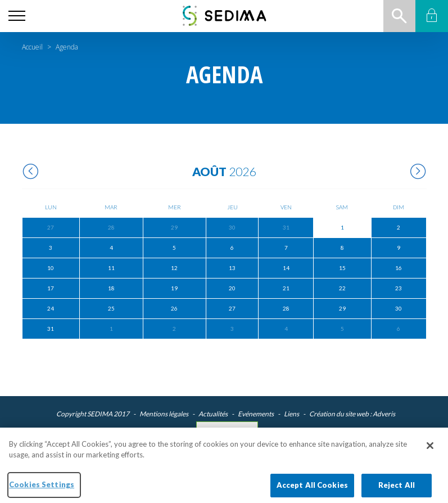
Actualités (213, 414)
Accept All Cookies (312, 490)
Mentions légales (164, 414)
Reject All (397, 490)
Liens (291, 414)
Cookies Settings (227, 430)
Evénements (256, 414)
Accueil (32, 47)
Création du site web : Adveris (352, 414)
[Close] (430, 451)
